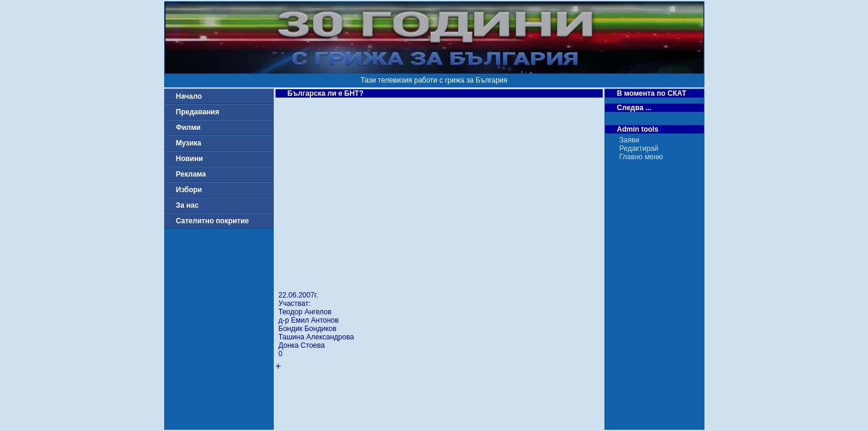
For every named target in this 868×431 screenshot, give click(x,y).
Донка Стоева (302, 345)
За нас (187, 205)
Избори (189, 190)
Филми (189, 128)
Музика (189, 143)
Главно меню (641, 157)
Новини (190, 159)
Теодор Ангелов (305, 312)
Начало (189, 96)
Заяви (630, 140)
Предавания (198, 112)
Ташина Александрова (316, 337)
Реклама (191, 174)
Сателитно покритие (213, 221)
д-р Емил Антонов (309, 320)
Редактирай (639, 148)
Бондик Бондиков (308, 329)
